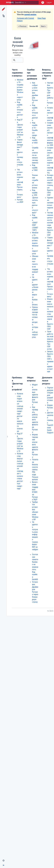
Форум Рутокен (50, 408)
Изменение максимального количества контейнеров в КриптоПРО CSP (50, 314)
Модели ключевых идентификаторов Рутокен (35, 395)
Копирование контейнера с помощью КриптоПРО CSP (50, 185)
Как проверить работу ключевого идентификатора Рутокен (35, 420)
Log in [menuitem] (49, 2)
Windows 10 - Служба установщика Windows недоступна (20, 90)
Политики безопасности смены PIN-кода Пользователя (35, 470)
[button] (43, 2)
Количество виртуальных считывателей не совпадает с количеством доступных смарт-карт (20, 471)
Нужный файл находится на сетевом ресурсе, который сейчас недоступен (35, 322)
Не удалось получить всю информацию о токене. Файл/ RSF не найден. (35, 537)
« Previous (22, 26)
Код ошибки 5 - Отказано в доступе (20, 110)
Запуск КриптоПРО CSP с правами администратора (50, 361)
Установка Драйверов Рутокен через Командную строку (35, 592)
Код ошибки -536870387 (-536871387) (35, 223)
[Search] (13, 2)
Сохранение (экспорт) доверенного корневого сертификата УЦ (50, 160)
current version (30, 14)
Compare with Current (25, 18)
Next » (44, 26)
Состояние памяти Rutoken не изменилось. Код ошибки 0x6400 (35, 567)
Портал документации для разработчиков (50, 395)
